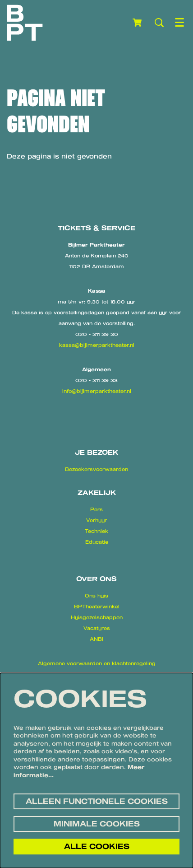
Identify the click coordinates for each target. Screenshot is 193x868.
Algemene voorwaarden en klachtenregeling (97, 663)
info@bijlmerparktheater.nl (97, 391)
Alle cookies (97, 846)
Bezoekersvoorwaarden (96, 469)
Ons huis (96, 596)
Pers (96, 509)
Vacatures (97, 628)
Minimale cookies (97, 824)
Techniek (96, 531)
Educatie (97, 542)
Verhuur (96, 520)
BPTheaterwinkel (97, 607)
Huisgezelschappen (97, 617)
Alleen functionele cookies (97, 801)
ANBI (96, 639)
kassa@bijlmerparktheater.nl (97, 345)
